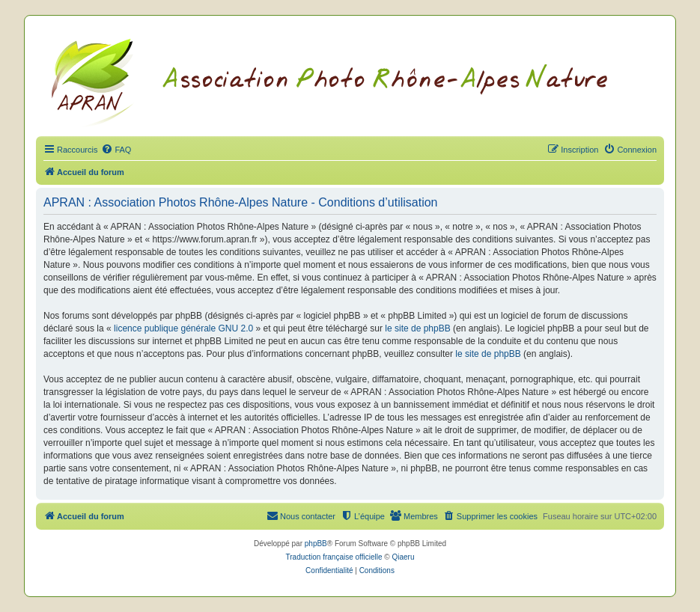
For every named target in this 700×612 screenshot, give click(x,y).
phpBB (316, 544)
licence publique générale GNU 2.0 (183, 328)
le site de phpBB (417, 328)
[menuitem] (116, 150)
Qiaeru (403, 557)
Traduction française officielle (334, 557)
